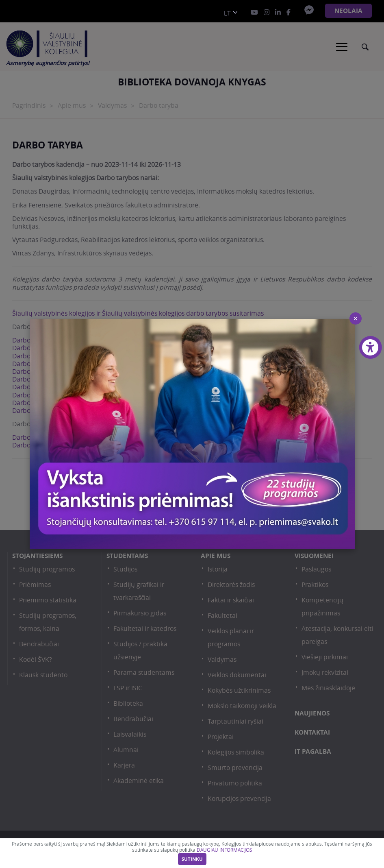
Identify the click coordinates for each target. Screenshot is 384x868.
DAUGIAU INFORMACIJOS (224, 850)
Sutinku (192, 859)
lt (227, 13)
